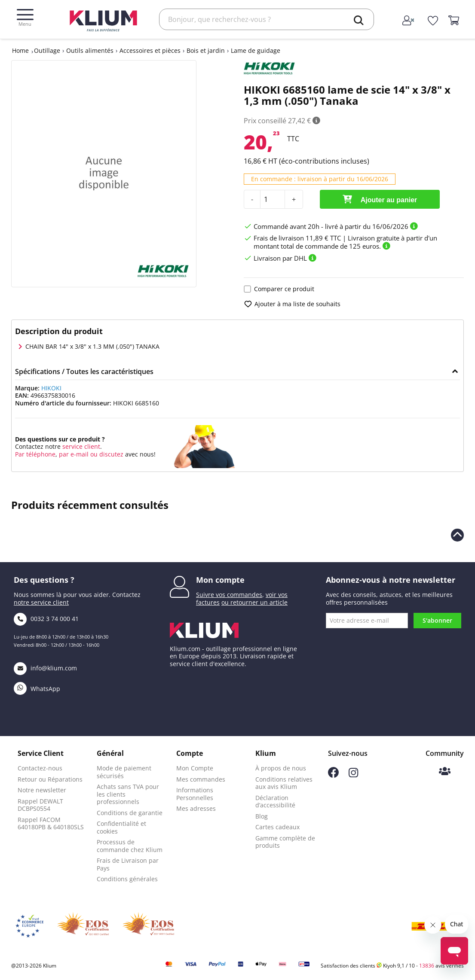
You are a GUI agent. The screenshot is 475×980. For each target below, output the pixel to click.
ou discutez (107, 454)
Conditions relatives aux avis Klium (284, 783)
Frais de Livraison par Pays (128, 864)
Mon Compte (195, 768)
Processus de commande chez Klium (130, 846)
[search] (359, 20)
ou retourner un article (254, 602)
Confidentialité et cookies (121, 827)
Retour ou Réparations (50, 779)
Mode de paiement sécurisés (124, 772)
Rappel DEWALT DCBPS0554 (40, 805)
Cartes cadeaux (277, 827)
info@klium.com (45, 668)
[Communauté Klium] (445, 772)
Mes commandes (201, 779)
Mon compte (220, 580)
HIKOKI (51, 388)
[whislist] (433, 21)
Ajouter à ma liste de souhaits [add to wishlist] (292, 304)
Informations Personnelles (195, 794)
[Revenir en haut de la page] (457, 535)
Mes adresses (196, 808)
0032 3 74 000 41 (46, 619)
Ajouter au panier (380, 199)
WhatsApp (37, 689)
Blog (262, 816)
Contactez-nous (40, 768)
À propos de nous (281, 768)
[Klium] (103, 20)
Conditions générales (127, 879)
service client (80, 446)
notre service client (41, 602)
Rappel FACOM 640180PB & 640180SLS (51, 823)
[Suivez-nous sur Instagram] (353, 775)
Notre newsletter (42, 790)
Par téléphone (35, 454)
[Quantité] (273, 199)
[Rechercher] (267, 19)
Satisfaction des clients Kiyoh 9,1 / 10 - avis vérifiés (392, 966)
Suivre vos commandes (229, 595)
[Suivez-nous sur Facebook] (333, 775)
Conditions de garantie (130, 813)
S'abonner (437, 620)
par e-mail (74, 454)
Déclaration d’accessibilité (275, 802)
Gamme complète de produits (285, 842)
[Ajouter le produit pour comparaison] (247, 289)
